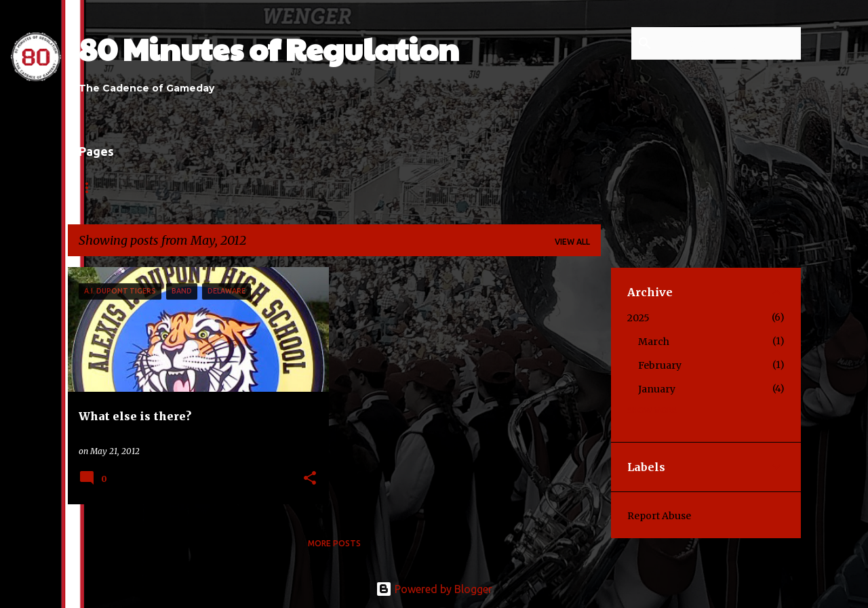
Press (488, 187)
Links (206, 187)
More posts (334, 543)
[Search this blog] (730, 43)
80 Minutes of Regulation (269, 48)
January (657, 389)
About (150, 187)
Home (92, 187)
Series (431, 187)
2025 (638, 318)
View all (572, 242)
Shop (542, 187)
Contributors (282, 187)
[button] (310, 479)
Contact (366, 187)
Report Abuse (659, 516)
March (654, 342)
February (660, 365)
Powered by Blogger (434, 589)
